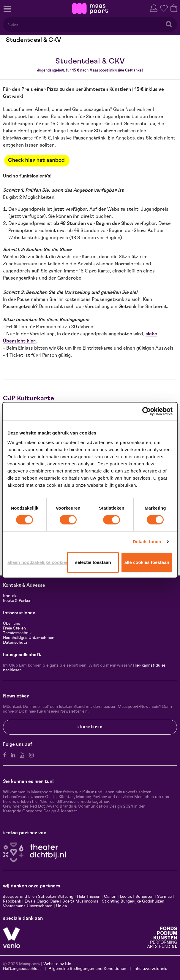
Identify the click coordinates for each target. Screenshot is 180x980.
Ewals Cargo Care (42, 901)
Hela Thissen (89, 897)
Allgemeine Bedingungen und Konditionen (87, 969)
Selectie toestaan (93, 562)
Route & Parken (17, 601)
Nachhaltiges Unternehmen (29, 638)
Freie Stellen (14, 628)
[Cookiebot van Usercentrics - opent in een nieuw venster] (147, 411)
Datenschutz (15, 643)
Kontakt (11, 596)
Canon (110, 897)
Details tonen (147, 541)
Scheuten (145, 897)
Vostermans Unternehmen (28, 906)
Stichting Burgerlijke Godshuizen (133, 901)
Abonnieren (90, 727)
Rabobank (12, 901)
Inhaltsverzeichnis (150, 969)
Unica (61, 906)
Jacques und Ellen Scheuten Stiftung (38, 897)
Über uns (12, 624)
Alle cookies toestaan (147, 562)
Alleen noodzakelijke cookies (36, 562)
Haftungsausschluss (22, 969)
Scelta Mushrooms (80, 901)
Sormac (165, 897)
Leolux (126, 897)
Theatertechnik (17, 633)
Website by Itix (57, 964)
